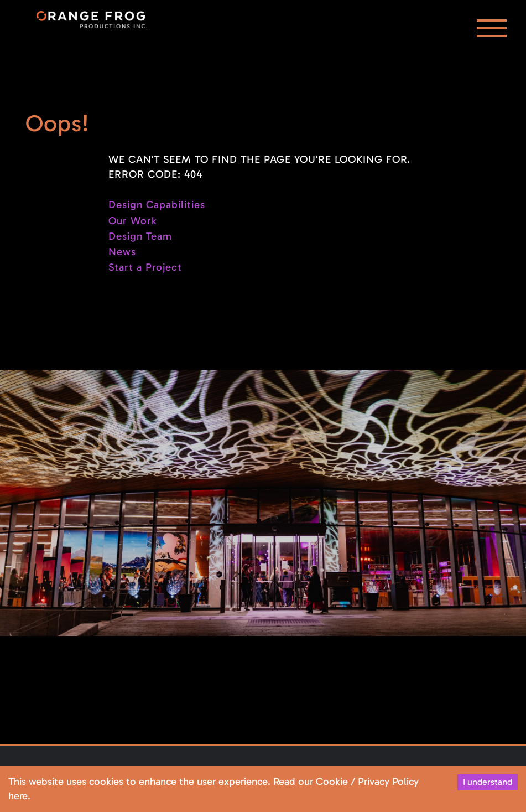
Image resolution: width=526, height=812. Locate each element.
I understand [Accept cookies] (488, 782)
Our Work (133, 221)
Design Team (140, 236)
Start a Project (145, 267)
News (122, 252)
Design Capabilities (157, 205)
